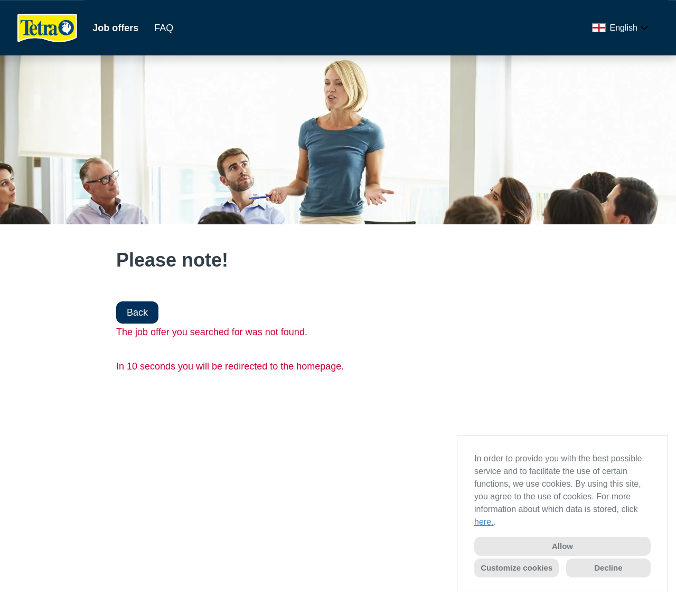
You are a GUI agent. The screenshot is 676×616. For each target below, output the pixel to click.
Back (137, 312)
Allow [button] (562, 546)
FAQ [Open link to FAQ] (164, 28)
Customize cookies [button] (517, 568)
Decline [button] (608, 568)
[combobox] (622, 28)
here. (484, 522)
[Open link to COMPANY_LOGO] (48, 28)
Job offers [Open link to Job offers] (115, 28)
